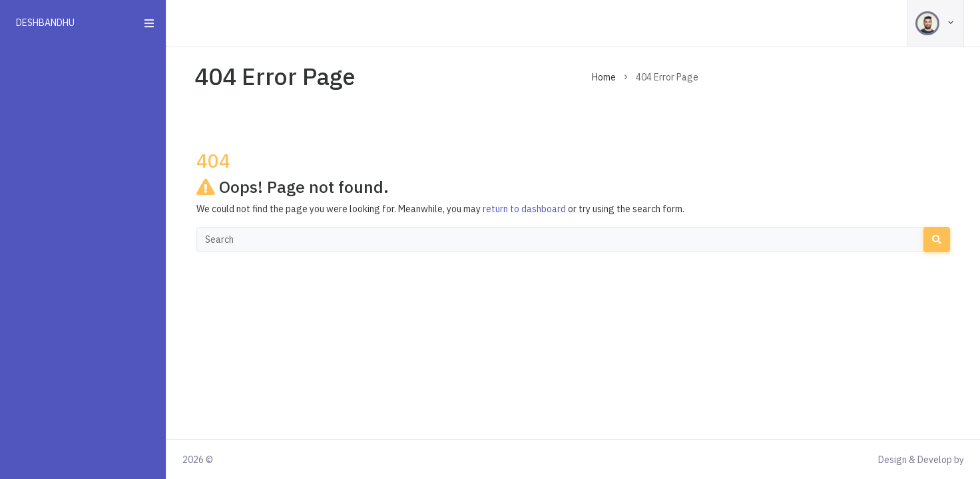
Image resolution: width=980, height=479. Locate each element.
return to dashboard (524, 209)
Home (604, 77)
